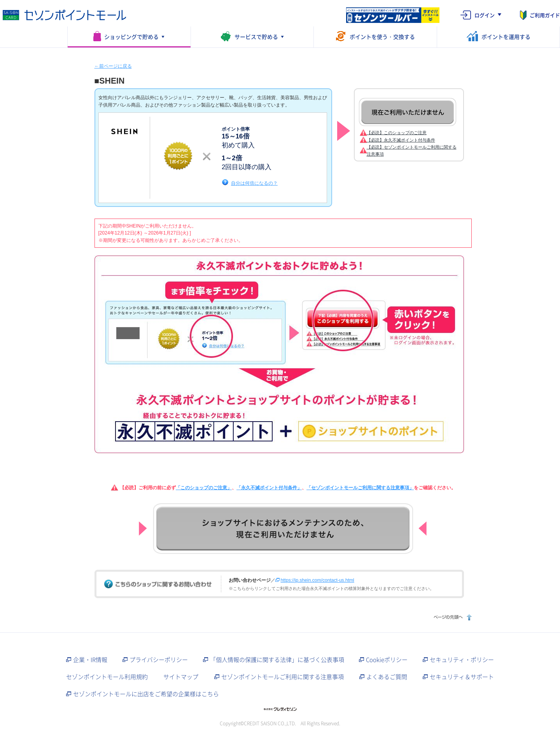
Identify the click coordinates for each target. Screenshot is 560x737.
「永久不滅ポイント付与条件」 (269, 488)
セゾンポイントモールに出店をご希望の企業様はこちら (146, 694)
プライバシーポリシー (159, 660)
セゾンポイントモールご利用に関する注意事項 (283, 677)
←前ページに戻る (113, 66)
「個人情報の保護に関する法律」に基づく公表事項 (277, 660)
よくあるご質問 (387, 677)
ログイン (485, 15)
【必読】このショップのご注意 (397, 133)
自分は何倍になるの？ (254, 183)
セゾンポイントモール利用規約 (107, 677)
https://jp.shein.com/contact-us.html (318, 580)
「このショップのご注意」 (204, 488)
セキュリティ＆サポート (462, 677)
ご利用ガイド (545, 15)
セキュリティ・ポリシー (462, 660)
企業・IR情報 (90, 660)
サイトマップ (181, 677)
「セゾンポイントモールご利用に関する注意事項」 (360, 488)
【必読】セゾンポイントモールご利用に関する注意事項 (412, 151)
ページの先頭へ (452, 617)
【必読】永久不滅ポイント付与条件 (401, 140)
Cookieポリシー (387, 660)
